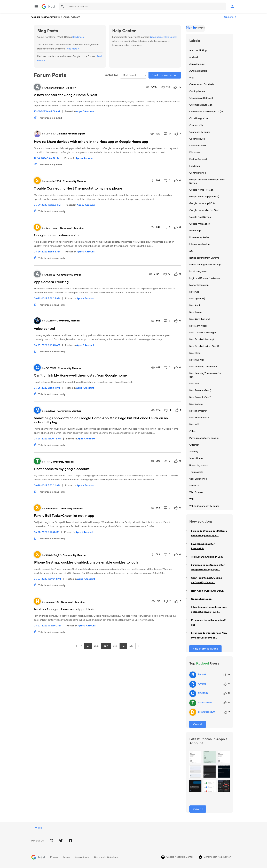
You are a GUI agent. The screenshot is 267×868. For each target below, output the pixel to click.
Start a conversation (165, 75)
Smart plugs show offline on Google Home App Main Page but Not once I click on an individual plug (101, 420)
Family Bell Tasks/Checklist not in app (64, 516)
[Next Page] (138, 646)
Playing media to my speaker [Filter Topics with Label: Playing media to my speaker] (204, 438)
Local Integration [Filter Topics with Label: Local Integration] (198, 271)
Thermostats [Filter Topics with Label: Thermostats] (196, 472)
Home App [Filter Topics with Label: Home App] (195, 231)
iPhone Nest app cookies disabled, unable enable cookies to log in (87, 562)
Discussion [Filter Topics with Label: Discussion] (195, 152)
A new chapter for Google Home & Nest (66, 95)
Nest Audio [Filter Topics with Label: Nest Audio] (195, 305)
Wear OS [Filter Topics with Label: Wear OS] (194, 486)
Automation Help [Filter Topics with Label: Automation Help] (198, 71)
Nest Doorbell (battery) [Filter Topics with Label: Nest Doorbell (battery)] (202, 339)
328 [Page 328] (115, 646)
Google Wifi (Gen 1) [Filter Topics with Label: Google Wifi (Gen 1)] (200, 224)
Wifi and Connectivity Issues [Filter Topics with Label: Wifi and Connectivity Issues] (204, 506)
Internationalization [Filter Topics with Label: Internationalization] (199, 244)
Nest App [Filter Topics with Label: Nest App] (194, 292)
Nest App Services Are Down (207, 591)
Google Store (82, 857)
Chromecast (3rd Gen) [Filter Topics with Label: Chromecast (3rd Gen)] (201, 105)
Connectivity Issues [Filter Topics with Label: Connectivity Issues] (200, 132)
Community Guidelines (106, 857)
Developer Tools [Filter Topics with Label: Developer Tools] (198, 146)
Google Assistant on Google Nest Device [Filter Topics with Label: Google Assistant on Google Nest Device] (207, 181)
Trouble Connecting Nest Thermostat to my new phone (78, 188)
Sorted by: (111, 75)
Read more (78, 37)
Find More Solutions (205, 649)
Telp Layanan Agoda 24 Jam (207, 557)
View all (198, 724)
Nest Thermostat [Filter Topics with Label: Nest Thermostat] (198, 411)
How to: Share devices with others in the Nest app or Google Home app (91, 142)
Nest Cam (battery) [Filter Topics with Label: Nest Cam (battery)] (200, 319)
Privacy (54, 857)
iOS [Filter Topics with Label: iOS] (191, 251)
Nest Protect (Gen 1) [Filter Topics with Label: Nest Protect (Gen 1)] (200, 390)
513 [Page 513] (131, 646)
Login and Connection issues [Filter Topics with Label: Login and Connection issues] (205, 278)
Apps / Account (85, 111)
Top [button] (40, 828)
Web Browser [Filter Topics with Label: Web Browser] (196, 492)
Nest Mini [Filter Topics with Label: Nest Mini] (194, 384)
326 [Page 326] (96, 646)
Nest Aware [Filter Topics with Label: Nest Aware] (195, 312)
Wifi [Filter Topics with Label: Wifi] (191, 499)
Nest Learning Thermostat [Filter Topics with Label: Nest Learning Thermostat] (203, 367)
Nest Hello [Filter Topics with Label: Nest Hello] (195, 353)
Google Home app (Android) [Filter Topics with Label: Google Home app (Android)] (204, 197)
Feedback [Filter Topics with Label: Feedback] (195, 166)
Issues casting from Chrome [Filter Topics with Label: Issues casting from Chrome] (204, 258)
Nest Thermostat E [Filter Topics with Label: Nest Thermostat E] (199, 418)
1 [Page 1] (82, 646)
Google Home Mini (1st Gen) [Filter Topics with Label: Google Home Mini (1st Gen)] (204, 210)
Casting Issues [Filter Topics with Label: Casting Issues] (197, 91)
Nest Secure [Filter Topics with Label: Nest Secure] (196, 404)
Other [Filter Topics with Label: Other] (193, 431)
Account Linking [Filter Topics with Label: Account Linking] (198, 50)
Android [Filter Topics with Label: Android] (194, 57)
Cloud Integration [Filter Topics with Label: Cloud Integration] (199, 118)
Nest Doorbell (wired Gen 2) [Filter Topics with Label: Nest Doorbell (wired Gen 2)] (204, 346)
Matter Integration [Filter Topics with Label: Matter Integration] (199, 285)
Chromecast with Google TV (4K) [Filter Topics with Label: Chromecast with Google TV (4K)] (207, 112)
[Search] (142, 6)
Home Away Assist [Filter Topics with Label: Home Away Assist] (199, 237)
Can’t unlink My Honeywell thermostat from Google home (80, 375)
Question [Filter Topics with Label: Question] (194, 445)
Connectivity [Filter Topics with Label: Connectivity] (196, 125)
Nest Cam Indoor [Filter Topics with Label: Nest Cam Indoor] (198, 326)
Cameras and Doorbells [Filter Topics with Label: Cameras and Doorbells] (202, 84)
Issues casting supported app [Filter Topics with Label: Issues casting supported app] (205, 265)
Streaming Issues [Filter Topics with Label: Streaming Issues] (198, 465)
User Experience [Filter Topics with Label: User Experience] (198, 479)
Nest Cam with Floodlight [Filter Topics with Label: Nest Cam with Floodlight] (203, 333)
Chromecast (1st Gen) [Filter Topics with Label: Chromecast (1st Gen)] (201, 98)
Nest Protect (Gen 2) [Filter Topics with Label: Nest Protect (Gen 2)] (200, 397)
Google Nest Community (48, 6)
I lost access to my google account (62, 469)
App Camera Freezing (51, 282)
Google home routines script (57, 235)
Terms (66, 857)
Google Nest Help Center (163, 37)
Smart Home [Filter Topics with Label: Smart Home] (196, 458)
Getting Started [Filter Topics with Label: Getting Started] (198, 173)
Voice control (44, 329)
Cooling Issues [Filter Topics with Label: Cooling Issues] (197, 139)
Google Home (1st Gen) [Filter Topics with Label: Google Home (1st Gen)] (202, 190)
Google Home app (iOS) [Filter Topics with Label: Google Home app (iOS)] (202, 203)
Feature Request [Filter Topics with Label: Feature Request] (198, 159)
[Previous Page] (76, 646)
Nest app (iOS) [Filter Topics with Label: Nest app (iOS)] (197, 299)
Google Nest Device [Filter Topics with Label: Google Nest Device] (200, 217)
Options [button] (229, 17)
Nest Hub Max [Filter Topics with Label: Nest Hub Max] (197, 360)
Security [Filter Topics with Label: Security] (194, 452)
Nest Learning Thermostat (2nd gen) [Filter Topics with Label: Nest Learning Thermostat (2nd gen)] (206, 375)
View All (198, 809)
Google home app (201, 599)
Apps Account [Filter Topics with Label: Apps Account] (197, 64)
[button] (195, 757)
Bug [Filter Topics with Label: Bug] (191, 78)
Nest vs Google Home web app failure (64, 609)
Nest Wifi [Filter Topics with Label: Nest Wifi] (194, 424)
